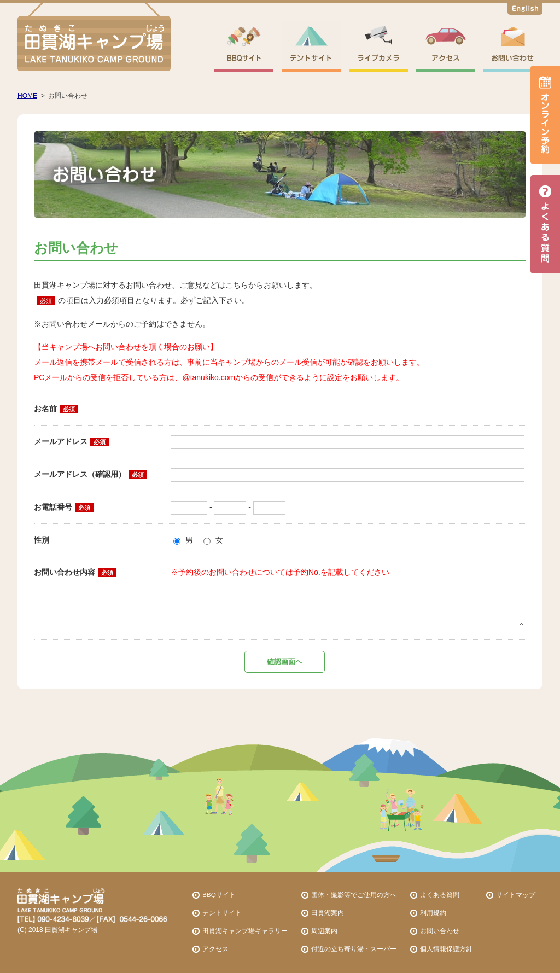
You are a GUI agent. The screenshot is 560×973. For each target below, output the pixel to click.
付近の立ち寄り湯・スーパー (354, 949)
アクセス (215, 949)
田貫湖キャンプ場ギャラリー (245, 931)
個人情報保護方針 (446, 949)
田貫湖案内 (328, 913)
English (525, 10)
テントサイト (222, 913)
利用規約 (433, 913)
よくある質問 (440, 895)
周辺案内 (324, 931)
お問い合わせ (440, 931)
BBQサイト (219, 895)
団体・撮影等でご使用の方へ (354, 895)
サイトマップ (516, 895)
